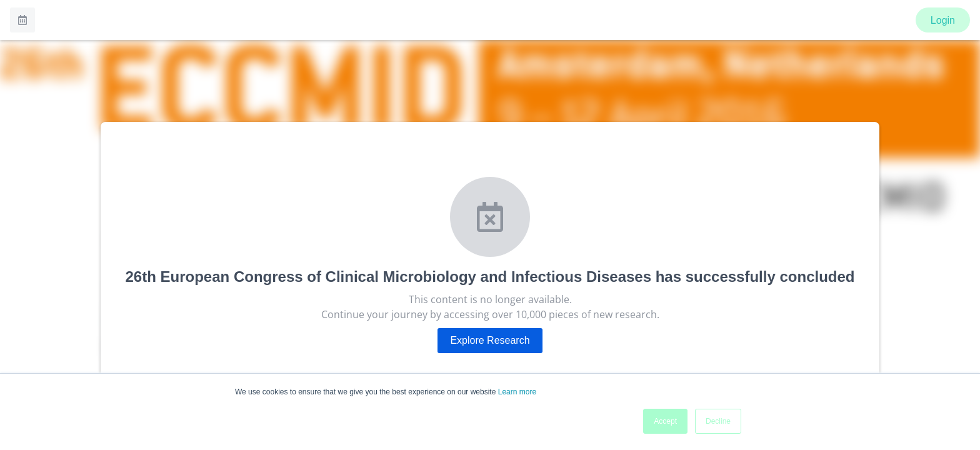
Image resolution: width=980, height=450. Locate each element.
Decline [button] (718, 421)
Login (943, 20)
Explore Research (490, 340)
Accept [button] (665, 421)
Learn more (517, 392)
